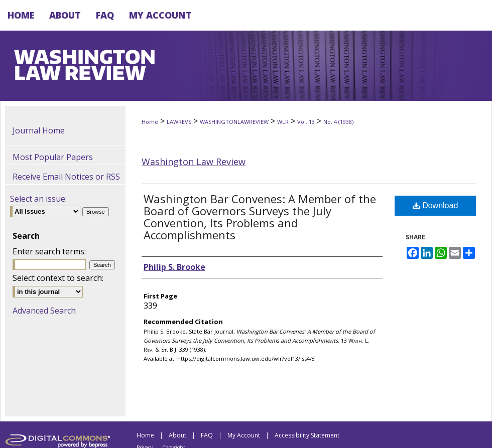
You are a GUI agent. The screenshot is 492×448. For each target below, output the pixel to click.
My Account (244, 435)
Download (436, 205)
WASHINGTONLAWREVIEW (234, 122)
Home (150, 122)
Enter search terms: (49, 251)
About (177, 435)
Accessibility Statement (307, 435)
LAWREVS (179, 122)
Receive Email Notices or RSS (66, 177)
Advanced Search (44, 311)
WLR (283, 122)
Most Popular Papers (53, 157)
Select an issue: (38, 199)
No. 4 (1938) (338, 122)
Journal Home (39, 130)
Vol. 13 (306, 122)
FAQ (207, 435)
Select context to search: (58, 278)
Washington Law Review (194, 162)
